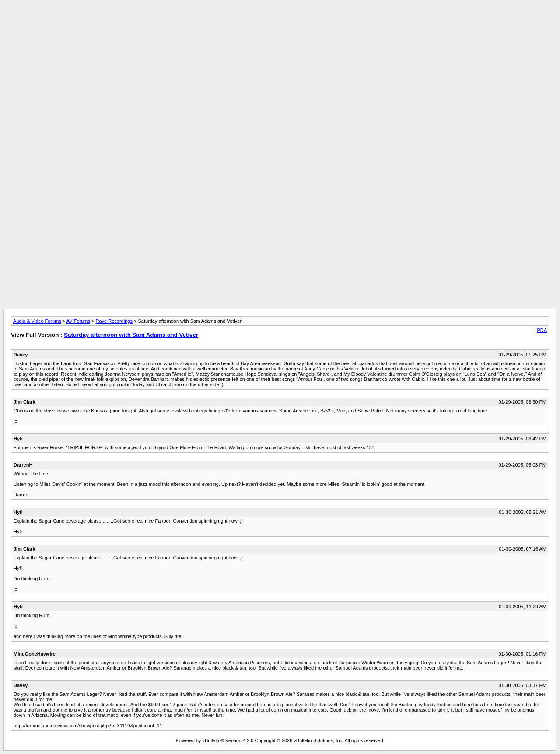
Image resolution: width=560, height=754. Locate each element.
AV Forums (78, 321)
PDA (542, 330)
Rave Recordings (114, 321)
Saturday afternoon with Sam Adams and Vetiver (131, 335)
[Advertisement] (280, 23)
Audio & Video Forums (37, 321)
